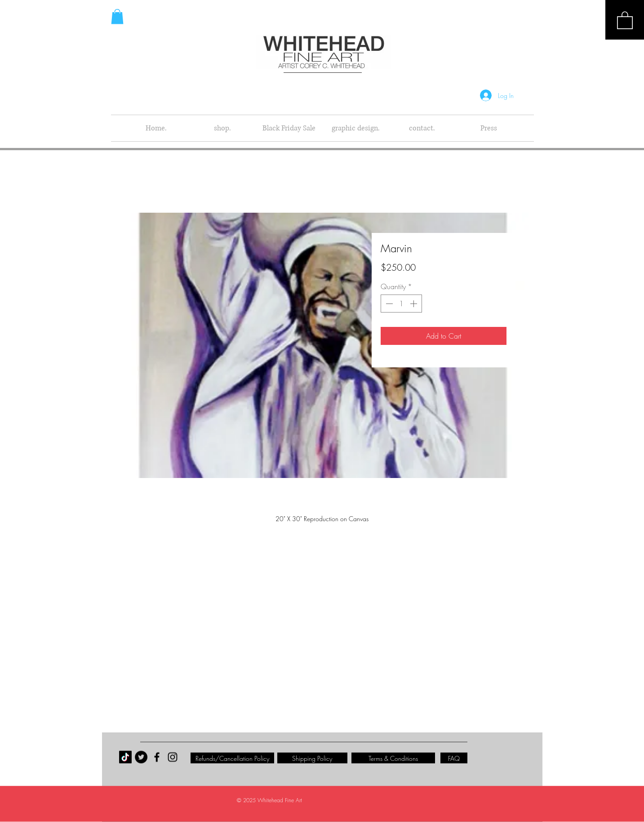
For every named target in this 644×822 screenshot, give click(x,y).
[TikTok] (125, 757)
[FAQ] (454, 758)
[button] (625, 20)
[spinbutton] (401, 304)
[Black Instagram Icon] (173, 757)
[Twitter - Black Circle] (141, 757)
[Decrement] (388, 304)
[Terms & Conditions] (393, 758)
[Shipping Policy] (312, 758)
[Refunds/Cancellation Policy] (232, 758)
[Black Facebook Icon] (157, 757)
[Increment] (414, 304)
